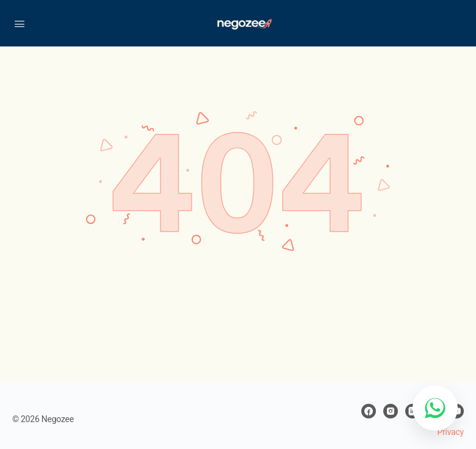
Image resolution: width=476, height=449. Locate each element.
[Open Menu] (20, 23)
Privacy (450, 432)
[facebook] (369, 411)
